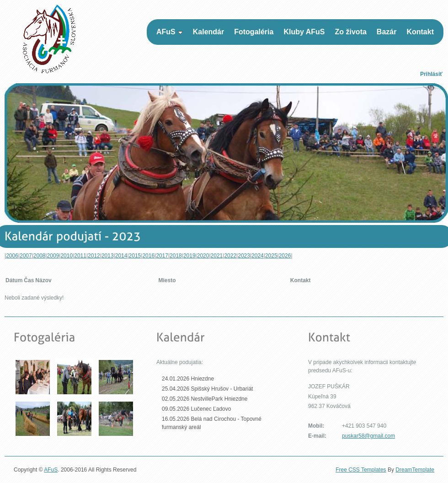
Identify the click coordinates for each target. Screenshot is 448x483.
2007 (26, 256)
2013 (108, 256)
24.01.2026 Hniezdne (188, 379)
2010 (67, 256)
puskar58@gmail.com (368, 436)
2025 (271, 256)
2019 (189, 256)
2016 (148, 256)
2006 (12, 256)
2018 (176, 256)
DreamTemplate (415, 470)
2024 (258, 256)
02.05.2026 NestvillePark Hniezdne (205, 399)
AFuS (51, 470)
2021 (217, 256)
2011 (80, 256)
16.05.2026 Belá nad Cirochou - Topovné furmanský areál (212, 423)
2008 (40, 256)
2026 (285, 256)
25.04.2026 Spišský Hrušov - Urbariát (207, 389)
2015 (135, 256)
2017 (162, 256)
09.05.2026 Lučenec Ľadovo (196, 409)
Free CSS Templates (361, 470)
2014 (121, 256)
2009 (53, 256)
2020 (203, 256)
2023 (244, 256)
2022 (230, 256)
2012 (94, 256)
